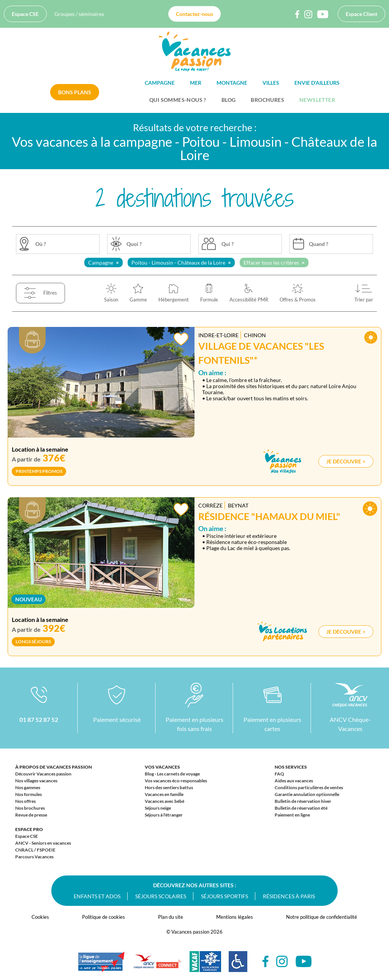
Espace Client (361, 14)
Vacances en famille (164, 794)
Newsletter (317, 100)
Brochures (267, 100)
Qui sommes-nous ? (178, 100)
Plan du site (171, 917)
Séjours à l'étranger (164, 815)
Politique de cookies (104, 917)
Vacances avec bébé (164, 801)
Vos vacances (162, 767)
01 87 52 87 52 (39, 719)
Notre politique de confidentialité (322, 917)
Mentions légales (235, 917)
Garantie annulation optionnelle (307, 794)
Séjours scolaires (161, 896)
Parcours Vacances (34, 857)
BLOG (229, 100)
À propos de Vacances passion (54, 767)
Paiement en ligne (292, 815)
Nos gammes (28, 787)
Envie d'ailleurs (317, 83)
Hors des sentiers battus (169, 787)
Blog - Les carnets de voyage (172, 774)
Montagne (232, 83)
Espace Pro (29, 829)
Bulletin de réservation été (301, 808)
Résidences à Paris (289, 896)
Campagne (160, 83)
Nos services (291, 767)
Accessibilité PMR (249, 300)
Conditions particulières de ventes (309, 787)
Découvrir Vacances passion (43, 774)
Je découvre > (346, 461)
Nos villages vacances (36, 781)
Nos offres (25, 801)
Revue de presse (31, 815)
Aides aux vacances (294, 781)
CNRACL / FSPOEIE (35, 850)
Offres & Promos (298, 300)
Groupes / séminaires (79, 14)
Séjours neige (158, 808)
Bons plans (75, 92)
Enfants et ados (97, 896)
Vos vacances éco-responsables (176, 781)
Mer (196, 83)
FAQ (279, 774)
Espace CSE (25, 14)
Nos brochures (30, 808)
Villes (271, 83)
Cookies (40, 917)
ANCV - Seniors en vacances (43, 843)
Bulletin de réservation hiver (303, 801)
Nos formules (28, 794)
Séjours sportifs (225, 896)
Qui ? (228, 244)
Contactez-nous (194, 14)
